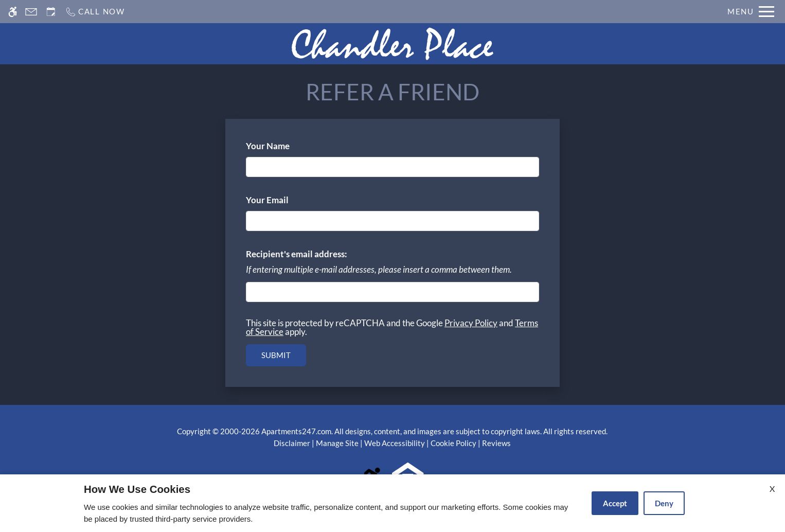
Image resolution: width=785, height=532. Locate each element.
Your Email (284, 200)
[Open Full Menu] (751, 12)
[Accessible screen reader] (13, 12)
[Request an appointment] (51, 12)
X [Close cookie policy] (772, 489)
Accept (615, 503)
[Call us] (95, 12)
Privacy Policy (471, 323)
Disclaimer (292, 443)
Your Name (285, 146)
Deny (664, 503)
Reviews (496, 443)
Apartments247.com (296, 431)
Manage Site (337, 443)
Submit (276, 355)
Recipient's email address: (297, 254)
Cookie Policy (453, 443)
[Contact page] (31, 12)
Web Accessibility (395, 443)
